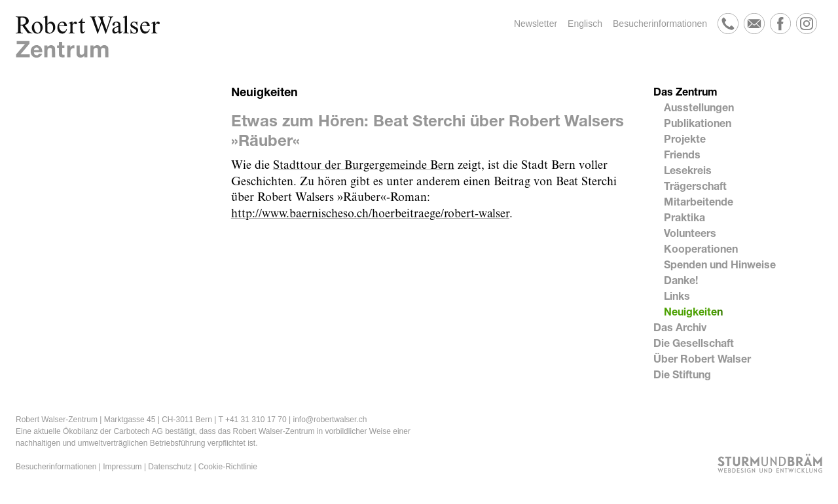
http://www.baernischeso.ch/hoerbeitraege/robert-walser (370, 214)
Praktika (684, 217)
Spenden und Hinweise (720, 264)
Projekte (685, 138)
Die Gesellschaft (694, 343)
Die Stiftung (682, 374)
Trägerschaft (695, 186)
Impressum (122, 467)
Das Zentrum (685, 91)
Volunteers (690, 233)
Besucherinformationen (660, 24)
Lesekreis (688, 170)
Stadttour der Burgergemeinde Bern (364, 166)
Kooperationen (701, 248)
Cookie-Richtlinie (228, 467)
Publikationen (698, 123)
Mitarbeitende (699, 201)
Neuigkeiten (693, 311)
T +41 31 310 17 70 (252, 420)
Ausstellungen (699, 107)
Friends (682, 154)
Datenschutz (170, 467)
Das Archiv (680, 327)
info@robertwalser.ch (330, 420)
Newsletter (536, 24)
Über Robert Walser (702, 358)
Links (677, 296)
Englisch (585, 24)
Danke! (681, 280)
